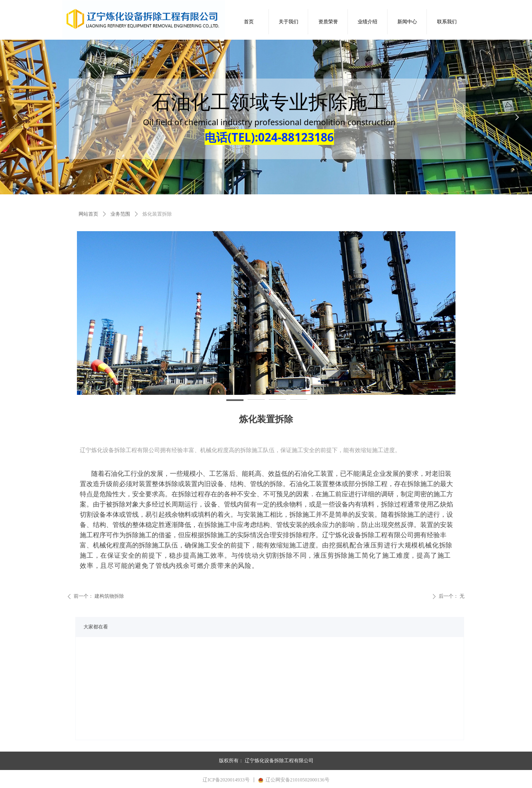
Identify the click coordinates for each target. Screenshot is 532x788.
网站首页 (88, 214)
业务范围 (120, 214)
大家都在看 (96, 627)
